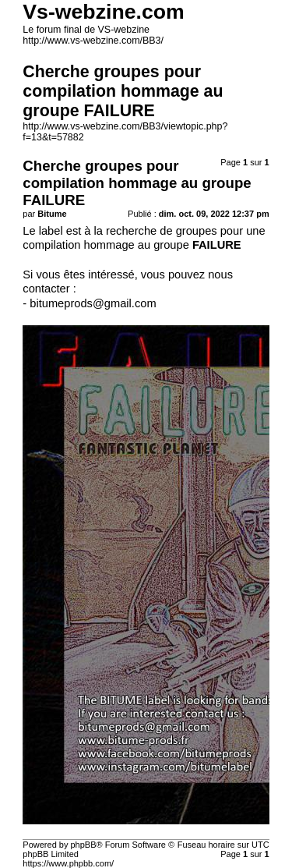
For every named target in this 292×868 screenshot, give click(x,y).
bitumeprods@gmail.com (93, 303)
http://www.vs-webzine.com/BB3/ (93, 41)
